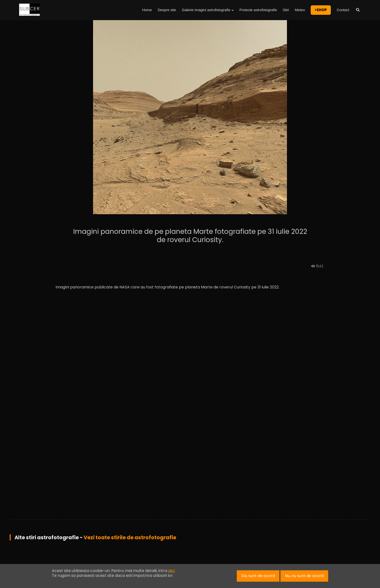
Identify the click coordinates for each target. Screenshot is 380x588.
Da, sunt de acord (258, 576)
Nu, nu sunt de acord (304, 576)
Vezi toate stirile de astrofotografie (130, 537)
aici (171, 571)
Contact (343, 10)
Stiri (286, 10)
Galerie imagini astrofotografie (208, 10)
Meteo (300, 10)
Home (147, 10)
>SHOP (321, 10)
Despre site (167, 10)
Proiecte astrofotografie (258, 10)
